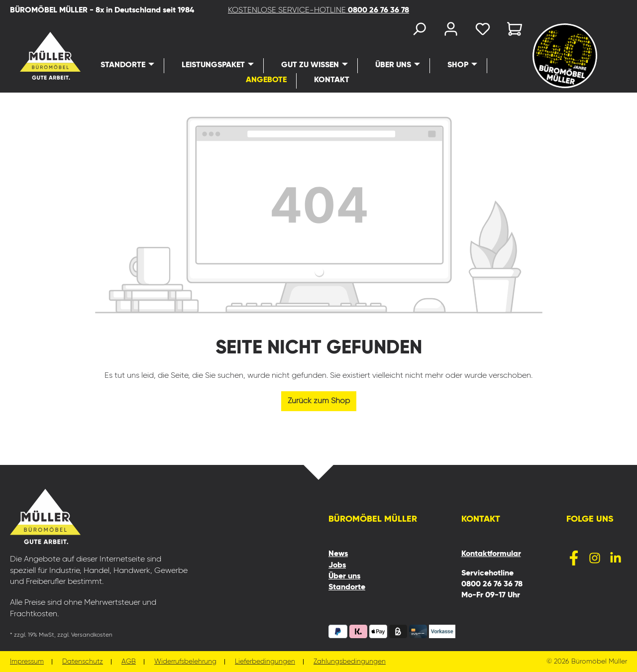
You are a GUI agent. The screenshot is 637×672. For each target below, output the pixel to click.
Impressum (27, 662)
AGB (129, 662)
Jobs (337, 565)
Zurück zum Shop (319, 401)
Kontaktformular (491, 554)
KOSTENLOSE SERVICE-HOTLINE (318, 10)
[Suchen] (419, 31)
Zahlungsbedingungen (350, 662)
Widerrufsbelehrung (185, 662)
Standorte (347, 587)
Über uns (344, 576)
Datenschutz (83, 662)
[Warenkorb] (512, 31)
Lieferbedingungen (265, 662)
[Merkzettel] (483, 31)
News (338, 554)
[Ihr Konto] (451, 31)
